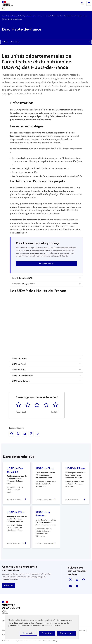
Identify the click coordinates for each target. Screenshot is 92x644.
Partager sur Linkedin (25, 434)
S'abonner (8, 585)
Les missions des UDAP (22, 278)
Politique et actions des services (31, 16)
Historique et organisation (24, 284)
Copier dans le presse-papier (38, 434)
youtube (77, 586)
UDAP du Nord (19, 364)
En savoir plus (45, 264)
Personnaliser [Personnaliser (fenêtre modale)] (28, 633)
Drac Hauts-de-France (10, 16)
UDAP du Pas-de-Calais (22, 375)
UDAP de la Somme (21, 381)
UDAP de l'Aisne (19, 358)
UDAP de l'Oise (19, 370)
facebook (83, 580)
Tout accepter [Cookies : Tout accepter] (66, 633)
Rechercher (82, 3)
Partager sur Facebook (12, 434)
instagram (70, 586)
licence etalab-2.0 (49, 641)
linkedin (77, 580)
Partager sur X (18, 434)
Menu (89, 3)
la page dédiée (59, 256)
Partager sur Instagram (31, 434)
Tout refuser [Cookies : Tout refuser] (47, 633)
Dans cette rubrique (46, 42)
